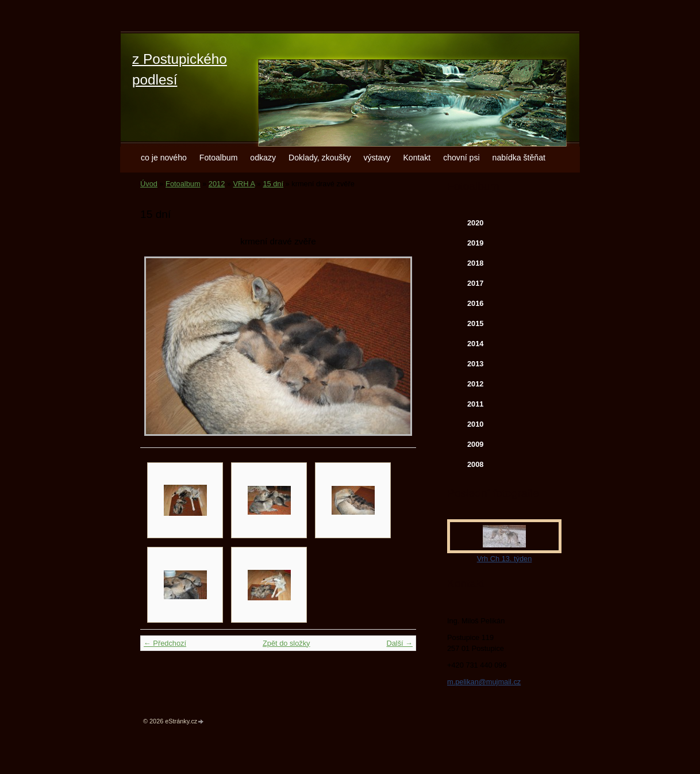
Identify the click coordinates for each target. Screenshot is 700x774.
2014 (475, 344)
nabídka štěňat (519, 158)
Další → (399, 643)
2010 (475, 424)
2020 (475, 223)
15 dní (273, 184)
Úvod (149, 184)
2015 (475, 323)
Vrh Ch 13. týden (505, 559)
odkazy (263, 158)
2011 (475, 404)
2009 (475, 444)
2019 (475, 243)
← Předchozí (165, 643)
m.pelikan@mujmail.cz (484, 682)
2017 (475, 283)
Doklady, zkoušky (320, 158)
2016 (475, 303)
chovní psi (461, 158)
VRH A (244, 184)
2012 (217, 184)
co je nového (164, 158)
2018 (475, 263)
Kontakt (417, 158)
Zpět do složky (286, 643)
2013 (475, 364)
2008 (475, 464)
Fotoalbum (219, 158)
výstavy (377, 158)
